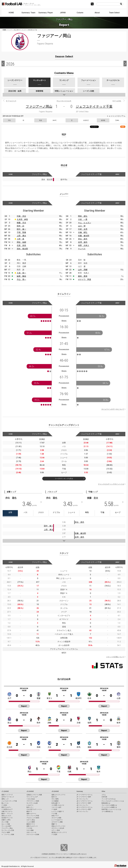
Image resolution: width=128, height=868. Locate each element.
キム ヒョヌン (85, 223)
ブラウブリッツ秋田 (33, 801)
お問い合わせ (81, 854)
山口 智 (82, 226)
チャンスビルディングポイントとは (111, 484)
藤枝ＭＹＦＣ (31, 824)
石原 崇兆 (21, 245)
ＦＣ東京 (4, 805)
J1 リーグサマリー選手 (84, 797)
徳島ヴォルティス (32, 826)
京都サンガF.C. (6, 820)
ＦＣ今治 (29, 828)
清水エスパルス (6, 816)
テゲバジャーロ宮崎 (33, 835)
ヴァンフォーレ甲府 (33, 816)
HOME (11, 13)
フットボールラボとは (109, 799)
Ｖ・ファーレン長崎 (8, 835)
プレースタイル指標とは (109, 805)
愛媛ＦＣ (54, 824)
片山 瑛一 (21, 279)
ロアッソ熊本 (56, 830)
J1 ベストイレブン (82, 799)
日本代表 (104, 797)
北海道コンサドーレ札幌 (34, 795)
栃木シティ (30, 807)
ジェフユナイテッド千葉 (94, 106)
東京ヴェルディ (6, 807)
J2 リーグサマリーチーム (85, 801)
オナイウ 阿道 (85, 279)
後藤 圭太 (21, 223)
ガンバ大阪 (5, 822)
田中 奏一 (21, 229)
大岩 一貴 (83, 219)
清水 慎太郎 (22, 249)
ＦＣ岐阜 (54, 809)
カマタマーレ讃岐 (57, 822)
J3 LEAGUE (55, 791)
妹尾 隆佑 (21, 276)
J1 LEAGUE (5, 791)
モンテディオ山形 (32, 803)
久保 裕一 (21, 273)
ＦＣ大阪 (54, 814)
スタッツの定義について (115, 657)
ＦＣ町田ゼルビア (7, 809)
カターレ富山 (31, 820)
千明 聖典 (21, 232)
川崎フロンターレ (7, 811)
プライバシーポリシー (63, 854)
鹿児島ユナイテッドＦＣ (59, 832)
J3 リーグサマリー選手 (84, 809)
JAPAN (63, 13)
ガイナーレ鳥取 (56, 818)
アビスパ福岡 (6, 832)
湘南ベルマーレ (31, 814)
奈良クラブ (55, 816)
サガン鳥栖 (30, 830)
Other (103, 791)
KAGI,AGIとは (106, 803)
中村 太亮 (83, 229)
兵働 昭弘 (83, 232)
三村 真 (21, 239)
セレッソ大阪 (6, 824)
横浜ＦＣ (29, 811)
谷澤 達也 (83, 242)
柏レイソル (5, 803)
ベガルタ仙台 (31, 799)
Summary (80, 791)
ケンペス (82, 249)
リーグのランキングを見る (64, 479)
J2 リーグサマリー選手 (84, 803)
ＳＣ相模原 (55, 801)
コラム (104, 795)
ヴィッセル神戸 (6, 826)
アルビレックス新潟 (33, 818)
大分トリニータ (31, 832)
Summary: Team (28, 13)
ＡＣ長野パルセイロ (58, 805)
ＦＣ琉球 (54, 835)
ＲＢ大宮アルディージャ (34, 809)
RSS (123, 127)
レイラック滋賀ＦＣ (58, 811)
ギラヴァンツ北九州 (58, 828)
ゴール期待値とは (107, 811)
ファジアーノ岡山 (39, 106)
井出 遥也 (83, 239)
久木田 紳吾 (22, 219)
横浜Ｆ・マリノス (7, 814)
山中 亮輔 (83, 270)
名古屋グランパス (7, 818)
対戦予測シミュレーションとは (111, 809)
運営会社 (73, 854)
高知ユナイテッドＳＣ (58, 826)
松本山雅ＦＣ (56, 803)
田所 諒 (21, 226)
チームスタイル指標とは (109, 807)
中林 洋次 (21, 216)
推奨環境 (52, 854)
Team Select (114, 13)
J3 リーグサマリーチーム (85, 807)
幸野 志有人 (84, 245)
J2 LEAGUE (30, 791)
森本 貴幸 (83, 276)
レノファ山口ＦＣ (57, 820)
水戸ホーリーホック (8, 797)
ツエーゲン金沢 (56, 807)
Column (80, 13)
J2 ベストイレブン (82, 805)
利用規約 (45, 854)
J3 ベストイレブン (82, 811)
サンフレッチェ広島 (8, 830)
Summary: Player (46, 13)
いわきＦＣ (30, 805)
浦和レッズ (5, 799)
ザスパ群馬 (55, 799)
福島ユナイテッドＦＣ (58, 795)
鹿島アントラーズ (7, 795)
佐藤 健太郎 (84, 236)
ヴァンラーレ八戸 (32, 797)
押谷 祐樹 (21, 242)
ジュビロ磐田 (31, 822)
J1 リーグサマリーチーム (85, 795)
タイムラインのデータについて (113, 409)
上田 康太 (21, 236)
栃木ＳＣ (54, 797)
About (97, 13)
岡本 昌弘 (83, 216)
